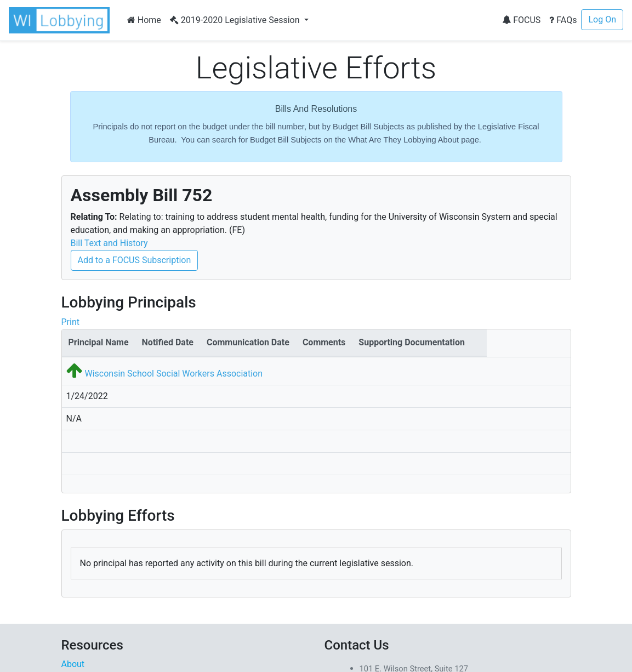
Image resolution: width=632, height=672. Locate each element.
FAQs (563, 20)
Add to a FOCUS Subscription (135, 260)
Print (70, 322)
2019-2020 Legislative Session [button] (236, 20)
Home (144, 20)
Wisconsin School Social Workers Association (173, 374)
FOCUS (521, 20)
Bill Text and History (109, 243)
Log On (602, 19)
